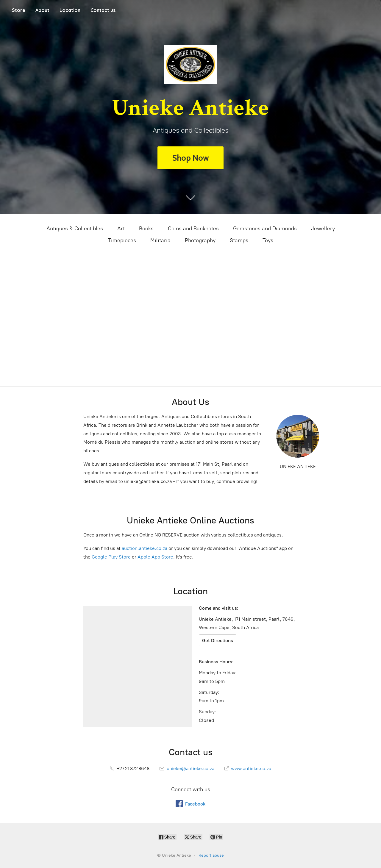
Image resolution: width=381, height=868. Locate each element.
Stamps (239, 240)
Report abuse (211, 855)
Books (146, 229)
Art (121, 229)
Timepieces (122, 240)
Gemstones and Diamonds (265, 229)
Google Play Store (111, 557)
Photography (200, 240)
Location (70, 10)
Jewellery (323, 229)
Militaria (160, 240)
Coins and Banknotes (193, 229)
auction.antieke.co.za (145, 548)
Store (19, 10)
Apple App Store (155, 557)
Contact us (103, 10)
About (42, 10)
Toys (268, 240)
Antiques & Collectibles (75, 229)
